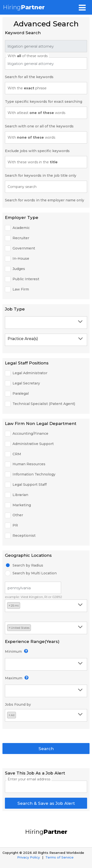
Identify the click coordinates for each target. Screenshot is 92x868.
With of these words (28, 56)
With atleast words (36, 113)
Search (46, 749)
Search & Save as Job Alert (46, 803)
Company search (22, 187)
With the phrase (27, 88)
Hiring (24, 7)
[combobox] (46, 323)
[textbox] (46, 322)
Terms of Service (59, 857)
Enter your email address (29, 779)
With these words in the (33, 162)
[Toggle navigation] (82, 7)
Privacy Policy (28, 857)
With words (31, 137)
